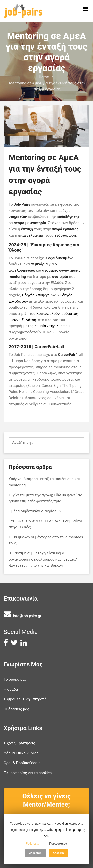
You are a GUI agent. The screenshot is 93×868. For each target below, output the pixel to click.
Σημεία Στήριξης (48, 326)
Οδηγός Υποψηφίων (39, 295)
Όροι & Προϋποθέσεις (22, 763)
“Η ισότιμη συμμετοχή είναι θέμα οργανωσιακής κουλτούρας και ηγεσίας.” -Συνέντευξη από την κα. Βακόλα (43, 559)
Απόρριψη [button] (35, 853)
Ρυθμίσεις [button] (32, 844)
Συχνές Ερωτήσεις (19, 743)
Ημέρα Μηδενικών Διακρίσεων (35, 511)
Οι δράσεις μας (16, 709)
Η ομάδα (11, 689)
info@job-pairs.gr (27, 616)
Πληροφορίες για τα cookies (28, 773)
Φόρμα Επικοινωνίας (21, 753)
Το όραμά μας (15, 679)
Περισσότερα (58, 844)
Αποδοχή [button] (58, 853)
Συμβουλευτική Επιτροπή (25, 699)
